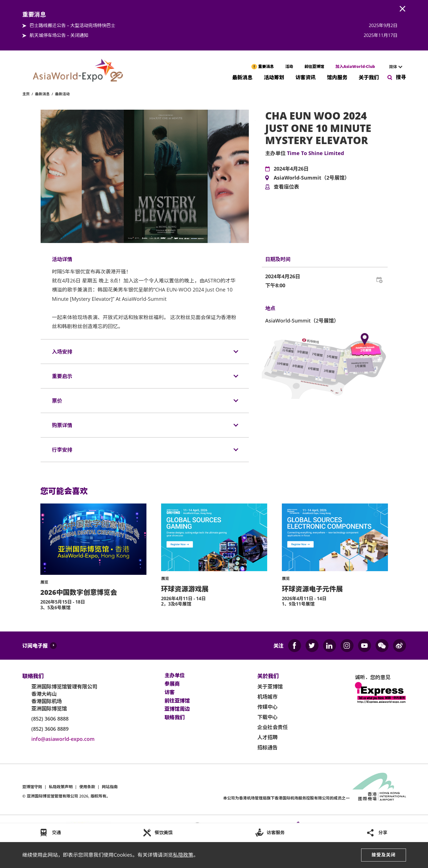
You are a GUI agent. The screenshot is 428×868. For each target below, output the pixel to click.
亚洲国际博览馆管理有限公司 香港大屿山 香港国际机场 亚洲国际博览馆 (64, 697)
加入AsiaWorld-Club (355, 66)
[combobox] (393, 67)
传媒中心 (267, 707)
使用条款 (87, 787)
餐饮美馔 (164, 832)
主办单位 (175, 675)
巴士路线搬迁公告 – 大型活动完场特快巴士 (73, 25)
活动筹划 (274, 77)
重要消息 (266, 66)
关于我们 (369, 77)
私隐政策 (183, 855)
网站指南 (110, 787)
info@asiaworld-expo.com (63, 739)
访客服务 (276, 832)
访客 (170, 692)
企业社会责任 (273, 727)
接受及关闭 (384, 855)
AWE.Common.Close (403, 9)
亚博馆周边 (177, 709)
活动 (289, 66)
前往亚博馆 (314, 66)
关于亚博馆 (270, 686)
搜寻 (401, 77)
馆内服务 (337, 77)
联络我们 (175, 717)
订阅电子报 (35, 646)
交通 (56, 832)
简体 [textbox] (393, 67)
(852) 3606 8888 (50, 719)
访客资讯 (306, 77)
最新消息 (242, 77)
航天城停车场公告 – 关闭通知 (59, 35)
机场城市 (267, 697)
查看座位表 (286, 187)
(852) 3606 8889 (50, 729)
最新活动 (62, 94)
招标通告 (267, 747)
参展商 (172, 684)
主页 (26, 94)
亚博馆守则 (32, 787)
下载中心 (267, 717)
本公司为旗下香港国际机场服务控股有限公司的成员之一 (286, 798)
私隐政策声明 (61, 787)
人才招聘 (267, 737)
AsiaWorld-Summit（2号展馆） (312, 178)
